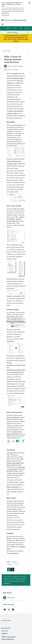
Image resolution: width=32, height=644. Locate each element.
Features (10, 564)
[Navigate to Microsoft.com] (6, 20)
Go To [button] (26, 28)
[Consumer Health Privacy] (16, 639)
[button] (27, 57)
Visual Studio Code (12, 317)
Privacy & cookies (6, 628)
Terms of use (5, 631)
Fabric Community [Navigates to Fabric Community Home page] (19, 20)
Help (20, 28)
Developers (14, 562)
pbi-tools (22, 467)
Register (8, 28)
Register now (5, 15)
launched (15, 73)
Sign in (15, 28)
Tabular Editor (13, 469)
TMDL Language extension (15, 319)
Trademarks (4, 633)
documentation (14, 553)
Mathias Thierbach (12, 487)
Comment (7, 583)
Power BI (17, 564)
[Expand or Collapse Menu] (2, 24)
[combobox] (18, 32)
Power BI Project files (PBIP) (15, 78)
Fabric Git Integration (13, 417)
